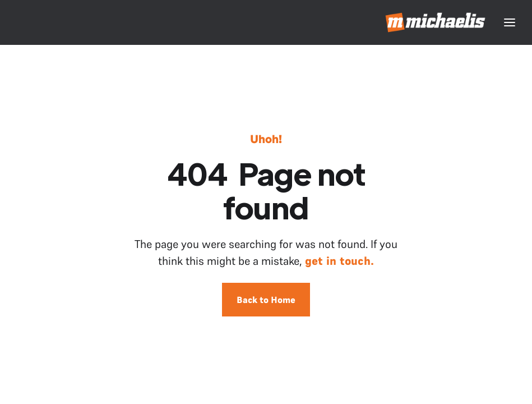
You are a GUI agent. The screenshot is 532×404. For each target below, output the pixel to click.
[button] (510, 22)
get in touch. (339, 261)
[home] (436, 22)
